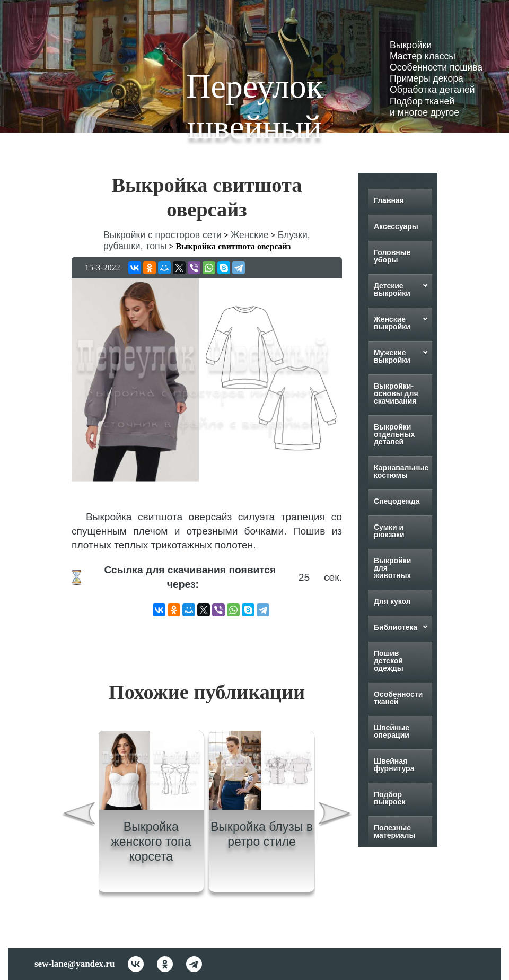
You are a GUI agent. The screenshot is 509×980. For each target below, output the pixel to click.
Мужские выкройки (392, 356)
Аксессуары (396, 226)
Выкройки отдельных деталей (394, 434)
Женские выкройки (392, 323)
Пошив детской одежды (389, 661)
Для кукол (392, 601)
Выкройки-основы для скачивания (396, 393)
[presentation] (78, 815)
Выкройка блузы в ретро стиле (262, 834)
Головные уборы (392, 256)
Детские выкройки (392, 290)
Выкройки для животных (393, 568)
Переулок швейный (254, 107)
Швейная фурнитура (394, 765)
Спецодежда (397, 501)
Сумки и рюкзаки (389, 531)
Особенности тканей (398, 698)
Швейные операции (392, 731)
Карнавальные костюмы (401, 471)
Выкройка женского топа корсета (151, 841)
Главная (389, 200)
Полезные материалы (395, 832)
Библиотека (396, 627)
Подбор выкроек (390, 798)
